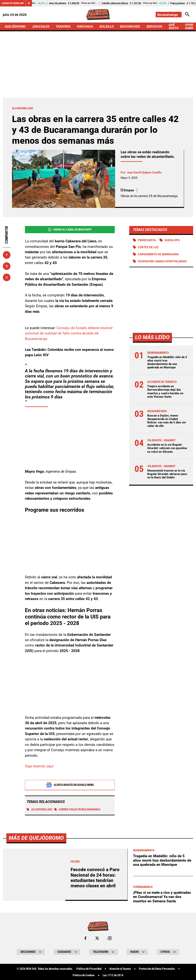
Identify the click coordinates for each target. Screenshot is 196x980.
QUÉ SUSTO (174, 26)
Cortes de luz (148, 247)
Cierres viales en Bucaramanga (77, 810)
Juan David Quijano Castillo (144, 172)
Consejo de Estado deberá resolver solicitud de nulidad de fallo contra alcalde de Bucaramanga (69, 334)
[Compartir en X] (7, 266)
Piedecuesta (147, 240)
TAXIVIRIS (63, 26)
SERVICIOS (154, 26)
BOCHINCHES (130, 26)
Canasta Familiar (13, 3)
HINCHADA (85, 26)
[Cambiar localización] (169, 15)
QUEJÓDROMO (15, 26)
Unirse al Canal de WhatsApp (70, 229)
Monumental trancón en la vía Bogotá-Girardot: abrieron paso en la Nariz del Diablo (167, 474)
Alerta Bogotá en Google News (70, 785)
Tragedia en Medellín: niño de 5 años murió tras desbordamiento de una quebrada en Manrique (167, 362)
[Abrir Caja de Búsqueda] (187, 15)
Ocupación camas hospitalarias (162, 261)
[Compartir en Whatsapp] (7, 277)
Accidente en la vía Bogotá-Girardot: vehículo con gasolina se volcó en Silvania (167, 448)
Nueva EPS (172, 240)
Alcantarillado (39, 810)
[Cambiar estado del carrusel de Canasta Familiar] (29, 3)
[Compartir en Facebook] (7, 255)
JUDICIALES (41, 26)
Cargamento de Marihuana (158, 254)
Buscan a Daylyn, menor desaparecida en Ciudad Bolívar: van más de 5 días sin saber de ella (167, 421)
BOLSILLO (107, 26)
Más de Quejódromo (36, 945)
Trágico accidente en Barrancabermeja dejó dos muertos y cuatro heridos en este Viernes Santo (165, 391)
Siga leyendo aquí (39, 766)
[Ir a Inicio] (98, 15)
